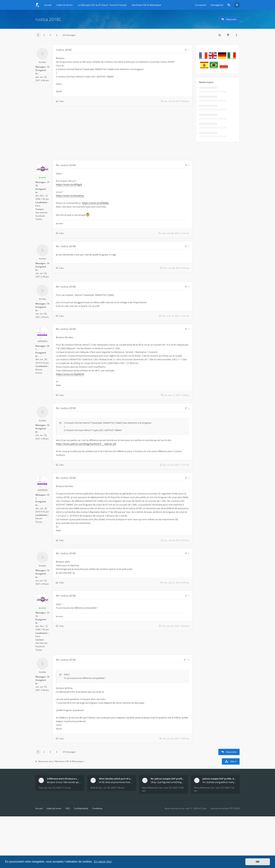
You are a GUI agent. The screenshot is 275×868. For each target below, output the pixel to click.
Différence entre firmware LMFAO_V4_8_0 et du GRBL (64, 779)
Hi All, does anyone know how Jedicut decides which (116, 782)
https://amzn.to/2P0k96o (95, 203)
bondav (43, 62)
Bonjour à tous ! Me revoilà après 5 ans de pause (64, 782)
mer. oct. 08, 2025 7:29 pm (111, 788)
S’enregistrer (217, 5)
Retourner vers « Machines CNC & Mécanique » (60, 761)
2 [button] (44, 35)
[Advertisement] (114, 134)
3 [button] (50, 35)
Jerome (42, 177)
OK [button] (258, 862)
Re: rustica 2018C (66, 165)
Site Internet (41, 213)
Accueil (39, 808)
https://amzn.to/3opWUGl (70, 374)
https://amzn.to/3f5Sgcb (69, 185)
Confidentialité (81, 808)
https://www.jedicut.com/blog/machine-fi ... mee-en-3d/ (86, 444)
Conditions (97, 808)
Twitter (39, 219)
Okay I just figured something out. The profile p (168, 782)
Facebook (40, 216)
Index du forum (54, 808)
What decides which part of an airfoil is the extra (116, 779)
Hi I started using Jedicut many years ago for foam (220, 782)
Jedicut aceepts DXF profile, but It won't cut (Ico (220, 779)
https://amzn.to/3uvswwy (70, 196)
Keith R (94, 788)
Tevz (41, 788)
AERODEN (42, 341)
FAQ (68, 808)
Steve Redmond (150, 788)
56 (48, 67)
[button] (57, 35)
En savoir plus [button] (103, 862)
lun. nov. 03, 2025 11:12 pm (58, 788)
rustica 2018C (48, 19)
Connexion (201, 5)
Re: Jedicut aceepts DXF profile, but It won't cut (168, 779)
